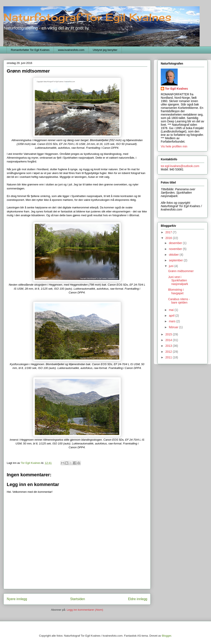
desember (176, 243)
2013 (169, 346)
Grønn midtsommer (181, 271)
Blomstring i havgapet (176, 291)
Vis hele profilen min (174, 146)
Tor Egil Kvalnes (177, 89)
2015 (169, 334)
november (176, 249)
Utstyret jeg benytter (105, 50)
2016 (169, 238)
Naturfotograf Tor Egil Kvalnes (87, 17)
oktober (174, 255)
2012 (169, 352)
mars (172, 321)
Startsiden (77, 599)
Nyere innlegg (17, 599)
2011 (169, 357)
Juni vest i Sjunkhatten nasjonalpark (178, 281)
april (172, 316)
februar (174, 327)
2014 (169, 340)
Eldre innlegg (138, 599)
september (176, 260)
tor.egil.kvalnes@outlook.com (180, 166)
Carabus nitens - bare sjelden (179, 301)
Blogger (166, 636)
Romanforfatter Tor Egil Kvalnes (30, 50)
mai (172, 310)
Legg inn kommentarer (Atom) (85, 610)
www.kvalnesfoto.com (71, 50)
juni (172, 266)
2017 (169, 232)
